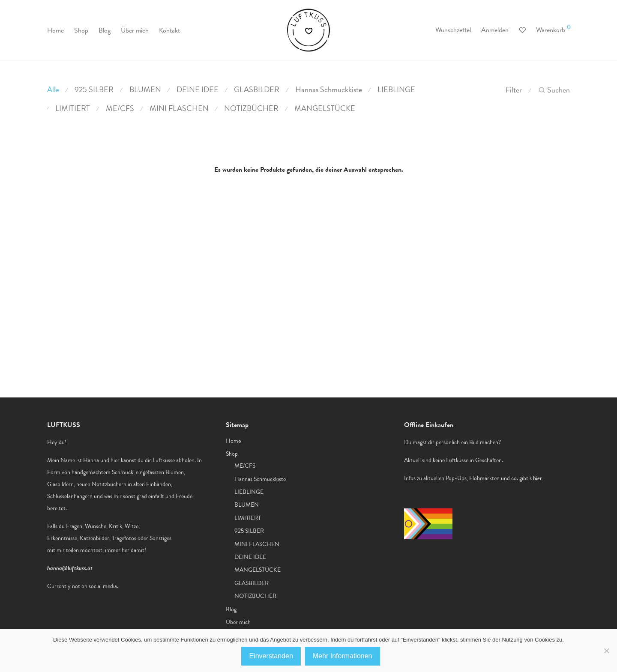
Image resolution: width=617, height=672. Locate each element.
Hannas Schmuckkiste (329, 89)
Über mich (135, 30)
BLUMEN (145, 89)
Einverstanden (271, 656)
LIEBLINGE (396, 89)
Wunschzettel (453, 30)
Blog (105, 30)
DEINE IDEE (198, 89)
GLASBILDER (257, 89)
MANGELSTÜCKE (325, 108)
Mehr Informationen (343, 656)
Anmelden (495, 30)
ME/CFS (120, 108)
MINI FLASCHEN (179, 108)
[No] (606, 651)
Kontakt (169, 30)
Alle (53, 89)
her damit (133, 550)
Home (55, 30)
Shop (81, 30)
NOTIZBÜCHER (251, 108)
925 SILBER (94, 89)
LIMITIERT (73, 108)
